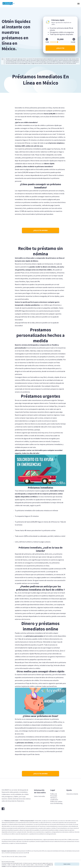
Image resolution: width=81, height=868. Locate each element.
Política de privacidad (27, 821)
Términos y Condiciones (54, 799)
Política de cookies (56, 801)
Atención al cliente (72, 794)
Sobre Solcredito (39, 796)
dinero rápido (49, 164)
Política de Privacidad (54, 795)
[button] (78, 4)
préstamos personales (34, 636)
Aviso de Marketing (56, 803)
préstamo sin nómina (25, 743)
